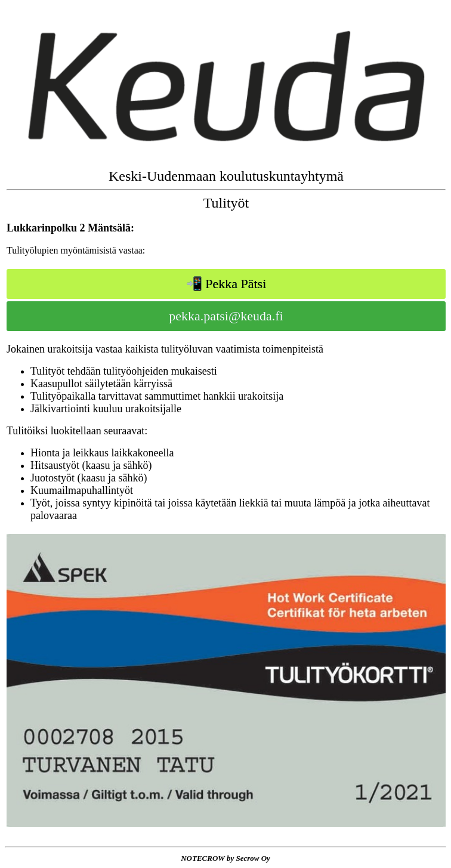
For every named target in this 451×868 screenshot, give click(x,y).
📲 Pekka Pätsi (226, 284)
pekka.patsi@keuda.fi (226, 316)
